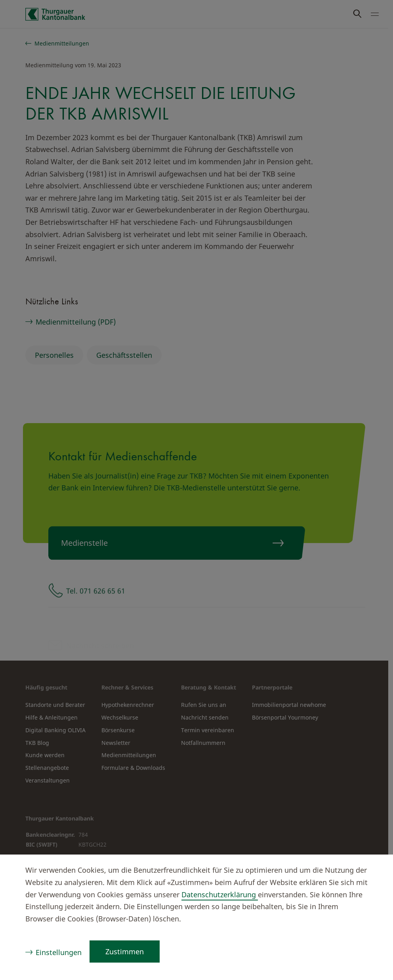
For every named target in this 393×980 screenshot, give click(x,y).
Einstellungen (59, 952)
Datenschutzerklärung (220, 895)
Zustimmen (125, 952)
